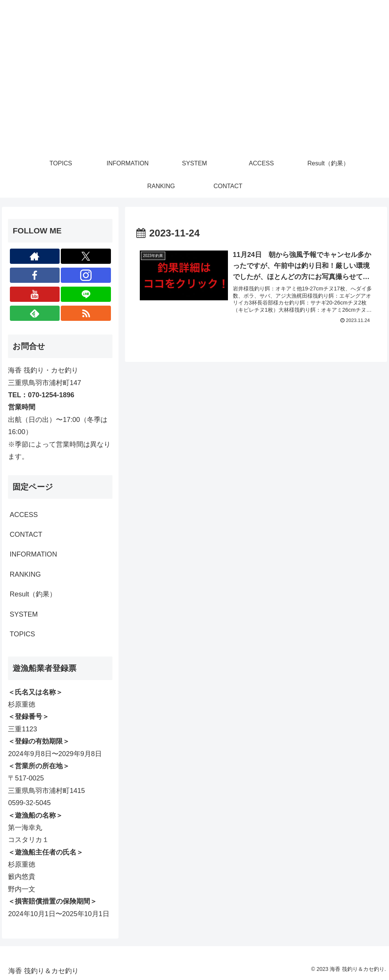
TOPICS (22, 634)
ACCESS (24, 515)
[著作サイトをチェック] (35, 256)
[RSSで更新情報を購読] (86, 313)
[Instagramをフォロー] (86, 275)
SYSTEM (24, 614)
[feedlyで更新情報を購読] (35, 313)
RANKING (25, 574)
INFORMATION (33, 554)
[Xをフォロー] (86, 256)
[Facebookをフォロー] (35, 275)
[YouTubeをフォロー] (35, 294)
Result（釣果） (33, 594)
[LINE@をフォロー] (86, 294)
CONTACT (26, 534)
